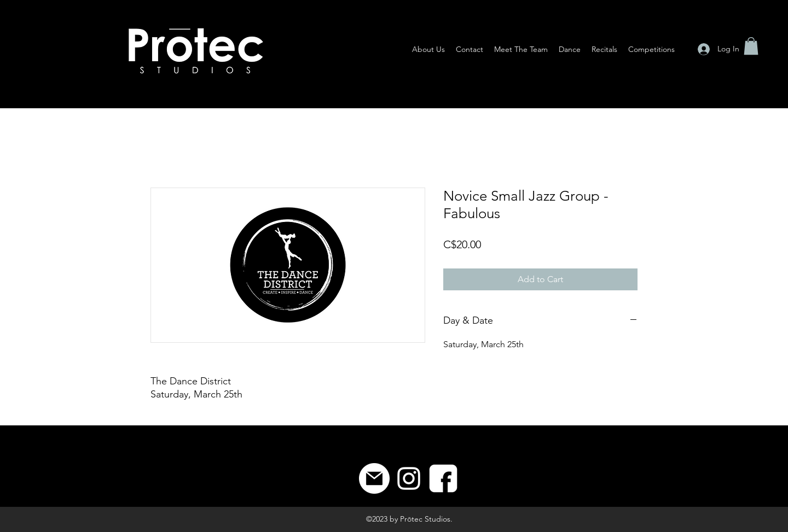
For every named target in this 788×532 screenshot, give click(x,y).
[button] (751, 46)
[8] (443, 478)
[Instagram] (409, 478)
